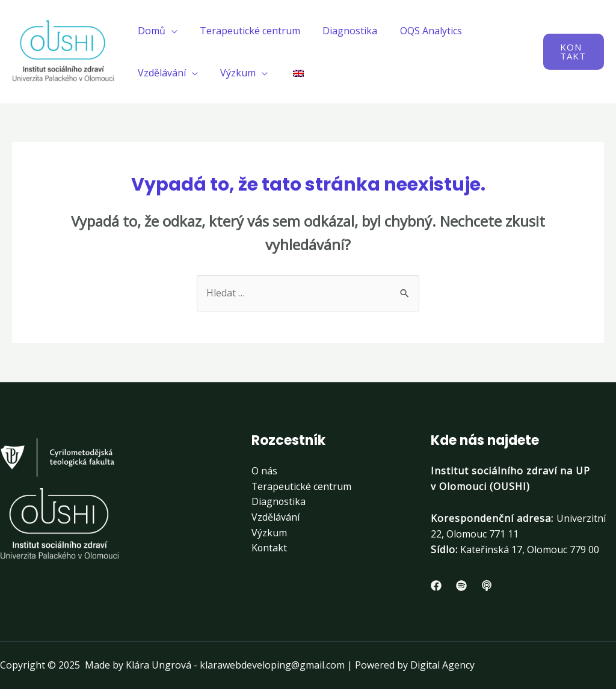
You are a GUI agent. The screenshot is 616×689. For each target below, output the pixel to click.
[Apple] (487, 586)
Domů (150, 31)
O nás (264, 471)
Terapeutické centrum (245, 31)
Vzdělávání (160, 73)
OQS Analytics (420, 31)
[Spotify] (461, 586)
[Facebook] (436, 586)
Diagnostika (342, 31)
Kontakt (269, 548)
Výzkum (233, 73)
